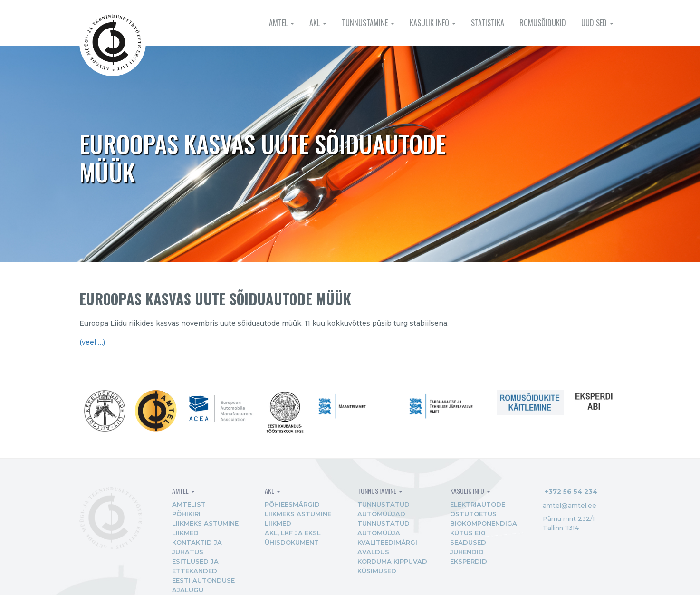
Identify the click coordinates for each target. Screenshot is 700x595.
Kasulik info (433, 23)
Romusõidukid (543, 23)
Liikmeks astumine (205, 523)
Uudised (597, 23)
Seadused (468, 542)
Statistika (488, 23)
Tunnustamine (368, 23)
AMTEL (282, 23)
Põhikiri (186, 514)
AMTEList (189, 504)
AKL (318, 23)
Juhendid (467, 552)
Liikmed (185, 533)
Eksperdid (469, 561)
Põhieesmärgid (292, 504)
